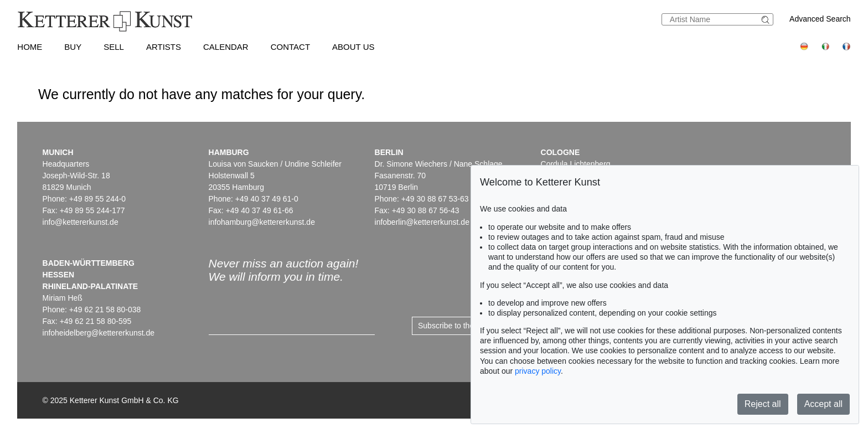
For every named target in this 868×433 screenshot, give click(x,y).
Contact (290, 47)
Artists (164, 47)
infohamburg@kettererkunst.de (262, 222)
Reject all (763, 404)
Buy (73, 47)
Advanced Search (820, 19)
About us (353, 47)
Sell (114, 47)
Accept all (823, 404)
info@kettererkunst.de (81, 222)
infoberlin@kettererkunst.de (422, 222)
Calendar (226, 47)
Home (30, 47)
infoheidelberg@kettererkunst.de (99, 333)
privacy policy (538, 371)
